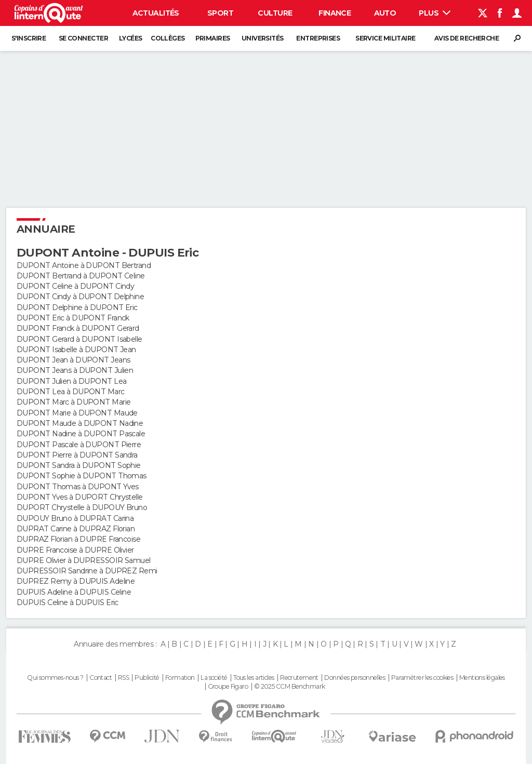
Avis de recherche (467, 38)
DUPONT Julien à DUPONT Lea (71, 381)
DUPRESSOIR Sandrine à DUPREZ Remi (87, 571)
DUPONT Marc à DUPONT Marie (74, 402)
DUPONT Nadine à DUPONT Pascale (81, 434)
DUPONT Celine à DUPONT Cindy (75, 286)
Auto (385, 13)
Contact (101, 678)
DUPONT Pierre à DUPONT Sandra (77, 455)
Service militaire (385, 38)
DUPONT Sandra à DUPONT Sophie (79, 465)
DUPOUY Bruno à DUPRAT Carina (75, 518)
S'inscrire (29, 38)
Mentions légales (482, 678)
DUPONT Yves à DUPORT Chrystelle (80, 497)
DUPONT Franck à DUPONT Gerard (78, 328)
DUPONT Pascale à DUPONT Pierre (79, 445)
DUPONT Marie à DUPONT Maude (77, 413)
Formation (180, 678)
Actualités (156, 13)
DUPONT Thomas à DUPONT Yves (78, 487)
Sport (220, 13)
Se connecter (83, 38)
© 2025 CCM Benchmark (290, 687)
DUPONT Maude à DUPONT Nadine (80, 423)
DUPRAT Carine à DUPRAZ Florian (76, 529)
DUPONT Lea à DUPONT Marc (71, 392)
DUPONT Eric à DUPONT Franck (73, 318)
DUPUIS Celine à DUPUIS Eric (68, 602)
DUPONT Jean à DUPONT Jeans (73, 360)
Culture (275, 13)
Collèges (168, 38)
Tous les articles (254, 678)
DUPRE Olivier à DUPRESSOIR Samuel (84, 560)
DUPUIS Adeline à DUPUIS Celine (74, 592)
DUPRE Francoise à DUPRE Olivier (75, 550)
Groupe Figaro (228, 687)
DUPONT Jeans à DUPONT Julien (75, 370)
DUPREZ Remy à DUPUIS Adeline (76, 581)
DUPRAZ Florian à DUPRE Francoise (78, 539)
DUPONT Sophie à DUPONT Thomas (82, 476)
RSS (123, 678)
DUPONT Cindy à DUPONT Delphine (80, 297)
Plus (435, 13)
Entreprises (318, 38)
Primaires (213, 38)
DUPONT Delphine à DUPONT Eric (77, 307)
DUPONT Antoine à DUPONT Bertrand (84, 265)
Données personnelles (355, 678)
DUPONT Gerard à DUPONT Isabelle (79, 339)
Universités (263, 38)
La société (214, 678)
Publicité (147, 678)
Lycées (131, 38)
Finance (335, 13)
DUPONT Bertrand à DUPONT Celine (81, 276)
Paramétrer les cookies (422, 678)
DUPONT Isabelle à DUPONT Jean (76, 350)
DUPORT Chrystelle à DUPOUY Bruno (82, 507)
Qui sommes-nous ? (55, 678)
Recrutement (299, 678)
